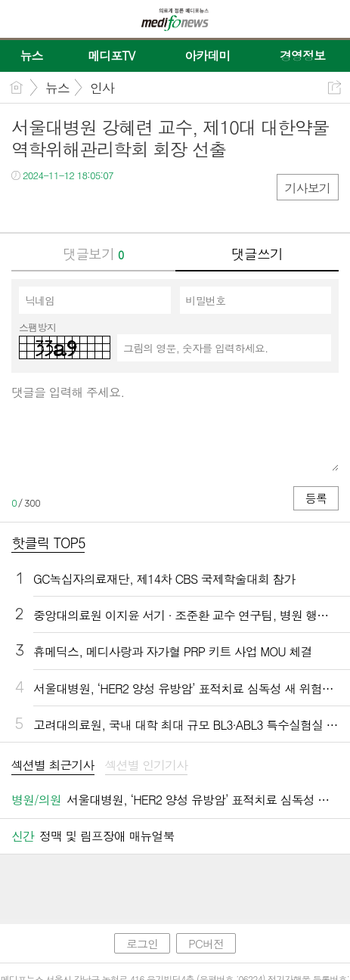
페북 (25, 206)
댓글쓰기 (257, 254)
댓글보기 (93, 254)
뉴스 (57, 88)
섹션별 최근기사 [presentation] (53, 766)
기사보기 (308, 188)
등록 (316, 498)
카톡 (85, 206)
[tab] (53, 766)
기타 (115, 206)
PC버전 (206, 943)
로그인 (142, 943)
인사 (102, 88)
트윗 (55, 206)
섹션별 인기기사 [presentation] (147, 766)
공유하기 (335, 87)
